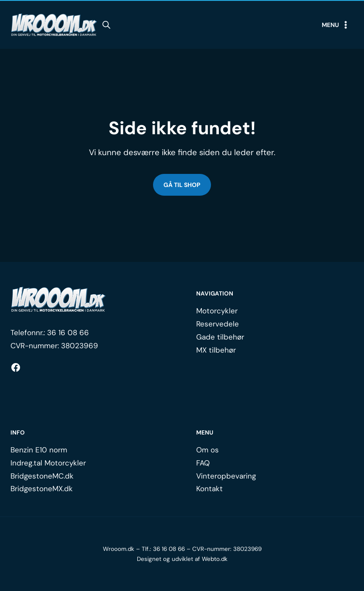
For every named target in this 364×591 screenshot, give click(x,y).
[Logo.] (58, 299)
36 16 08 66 (68, 333)
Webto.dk (215, 559)
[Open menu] (336, 25)
